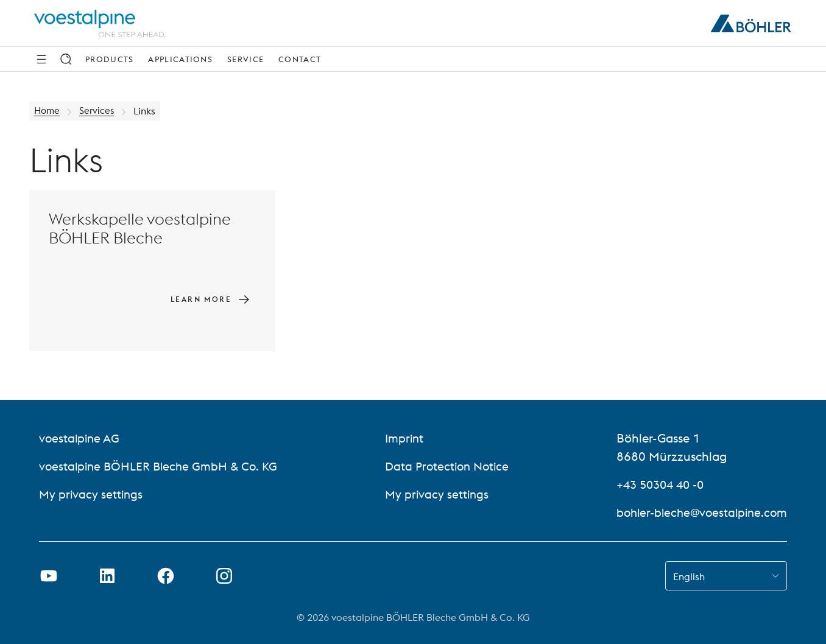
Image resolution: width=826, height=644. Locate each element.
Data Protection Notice (447, 466)
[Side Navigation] (41, 59)
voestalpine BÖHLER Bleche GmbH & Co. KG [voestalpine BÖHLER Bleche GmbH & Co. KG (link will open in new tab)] (162, 466)
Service (245, 59)
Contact (300, 59)
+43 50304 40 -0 (656, 484)
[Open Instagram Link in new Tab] (224, 576)
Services (99, 111)
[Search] (66, 59)
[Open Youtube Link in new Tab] (49, 576)
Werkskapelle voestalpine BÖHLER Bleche (140, 228)
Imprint (403, 438)
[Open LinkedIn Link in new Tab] (107, 576)
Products (109, 59)
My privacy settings (92, 494)
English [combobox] (689, 576)
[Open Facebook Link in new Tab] (166, 576)
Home (48, 111)
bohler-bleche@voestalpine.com (698, 512)
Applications (180, 59)
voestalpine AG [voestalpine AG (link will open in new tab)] (81, 438)
